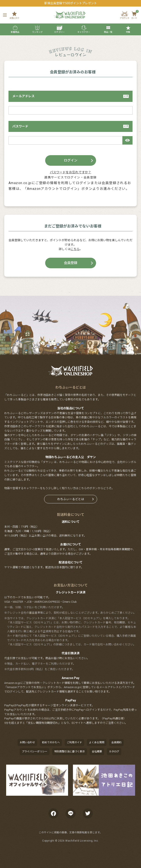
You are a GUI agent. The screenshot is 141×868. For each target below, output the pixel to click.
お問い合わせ (27, 742)
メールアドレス (70, 96)
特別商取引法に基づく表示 (70, 752)
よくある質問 (97, 742)
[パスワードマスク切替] (127, 140)
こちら (75, 249)
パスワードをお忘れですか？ (70, 172)
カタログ (114, 752)
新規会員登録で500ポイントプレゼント (71, 3)
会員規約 (116, 742)
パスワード (70, 126)
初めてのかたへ (51, 742)
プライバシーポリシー (35, 752)
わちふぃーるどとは (71, 499)
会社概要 (97, 752)
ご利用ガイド (74, 742)
